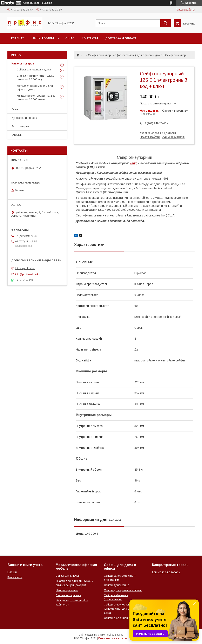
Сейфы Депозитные (116, 585)
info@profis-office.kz (28, 274)
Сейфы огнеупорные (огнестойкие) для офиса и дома (125, 55)
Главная (18, 38)
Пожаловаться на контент (113, 638)
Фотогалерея (21, 126)
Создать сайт (31, 3)
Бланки (12, 572)
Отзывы (17, 135)
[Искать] (166, 23)
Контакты (90, 38)
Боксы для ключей (68, 576)
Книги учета (15, 577)
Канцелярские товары (166, 572)
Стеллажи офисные (68, 595)
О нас (70, 38)
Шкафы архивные (67, 590)
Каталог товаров (23, 63)
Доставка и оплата (121, 38)
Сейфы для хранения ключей (123, 590)
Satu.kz (119, 635)
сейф (134, 163)
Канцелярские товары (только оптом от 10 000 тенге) (36, 98)
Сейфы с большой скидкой (121, 618)
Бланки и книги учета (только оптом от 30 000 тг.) (35, 78)
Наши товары (43, 38)
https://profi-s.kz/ (25, 268)
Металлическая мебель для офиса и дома (35, 88)
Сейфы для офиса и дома (34, 70)
